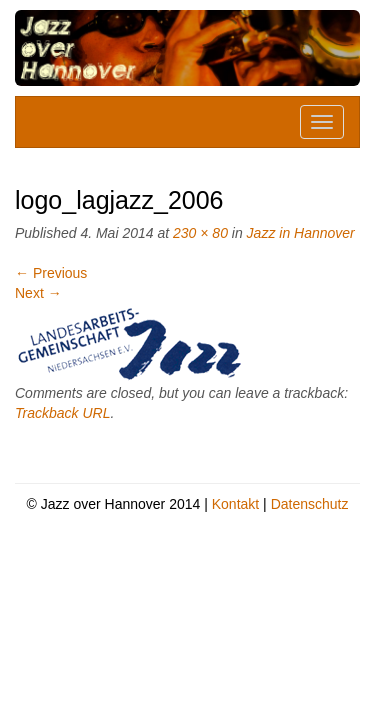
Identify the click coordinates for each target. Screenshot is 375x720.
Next (38, 293)
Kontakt (235, 504)
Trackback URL (62, 413)
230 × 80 (200, 233)
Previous (51, 273)
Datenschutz (310, 504)
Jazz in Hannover (301, 233)
